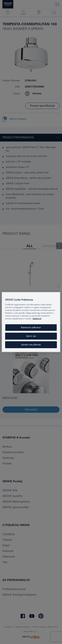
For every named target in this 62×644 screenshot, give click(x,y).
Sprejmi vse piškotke (31, 345)
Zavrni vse (31, 336)
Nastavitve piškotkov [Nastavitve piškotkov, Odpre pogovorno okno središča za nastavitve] (31, 328)
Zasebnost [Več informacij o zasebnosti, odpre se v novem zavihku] (37, 319)
